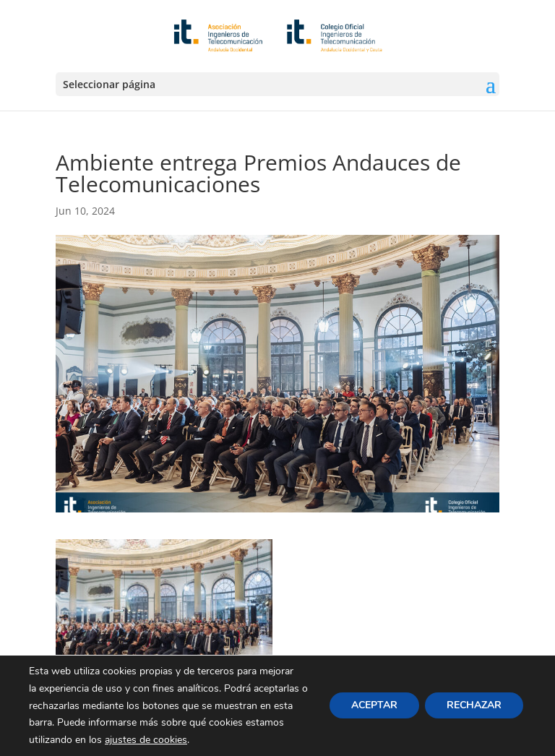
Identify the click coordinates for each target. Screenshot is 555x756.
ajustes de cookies (146, 740)
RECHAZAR (474, 706)
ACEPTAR (374, 706)
